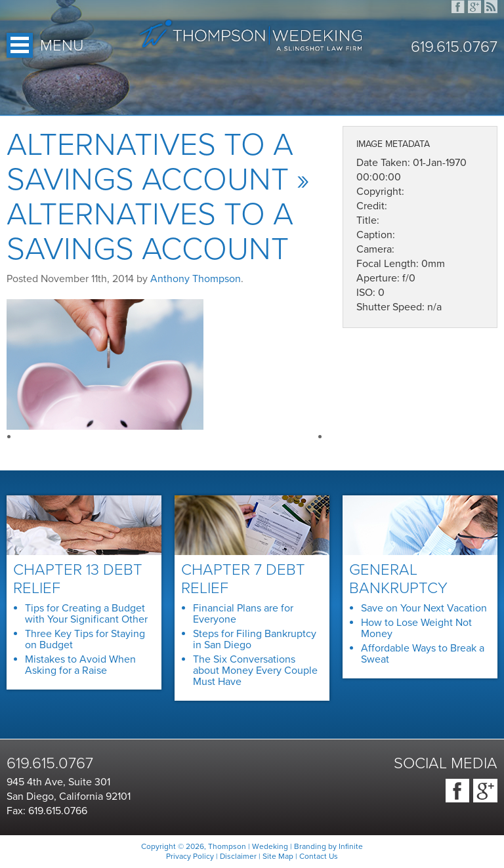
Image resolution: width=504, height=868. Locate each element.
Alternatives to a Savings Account (150, 162)
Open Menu (20, 45)
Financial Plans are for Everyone (243, 614)
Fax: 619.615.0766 (47, 811)
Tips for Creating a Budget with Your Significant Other (86, 614)
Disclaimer (238, 856)
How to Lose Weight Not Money (416, 628)
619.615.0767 (454, 47)
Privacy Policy (190, 856)
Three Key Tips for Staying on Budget (85, 639)
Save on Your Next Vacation (424, 608)
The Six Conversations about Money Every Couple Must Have (255, 671)
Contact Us (319, 856)
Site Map (278, 856)
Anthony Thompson (196, 279)
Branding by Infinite (328, 846)
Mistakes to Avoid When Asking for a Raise (80, 665)
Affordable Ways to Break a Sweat (423, 654)
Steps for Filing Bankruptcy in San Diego (255, 639)
